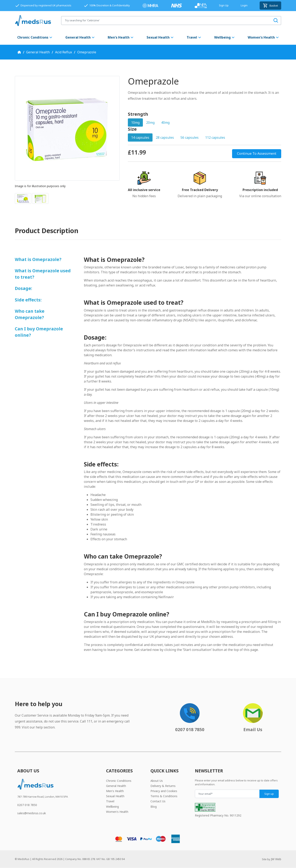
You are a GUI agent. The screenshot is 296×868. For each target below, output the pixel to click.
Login (244, 5)
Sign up (269, 794)
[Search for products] (166, 20)
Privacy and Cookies (164, 791)
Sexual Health (160, 37)
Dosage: (23, 288)
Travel (194, 37)
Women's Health (263, 37)
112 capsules (215, 137)
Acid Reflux (64, 52)
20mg (150, 123)
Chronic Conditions (35, 37)
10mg (135, 123)
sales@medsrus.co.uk (32, 813)
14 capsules (140, 137)
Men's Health (121, 37)
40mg (165, 123)
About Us (157, 781)
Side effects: (28, 300)
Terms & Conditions (164, 796)
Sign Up (224, 5)
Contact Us (158, 801)
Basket (270, 6)
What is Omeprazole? (38, 259)
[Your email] (227, 794)
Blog (154, 807)
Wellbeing (225, 37)
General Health (80, 37)
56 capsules (190, 137)
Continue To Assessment (257, 153)
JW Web (276, 859)
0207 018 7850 (27, 805)
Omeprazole (87, 52)
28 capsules (165, 137)
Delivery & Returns (163, 786)
